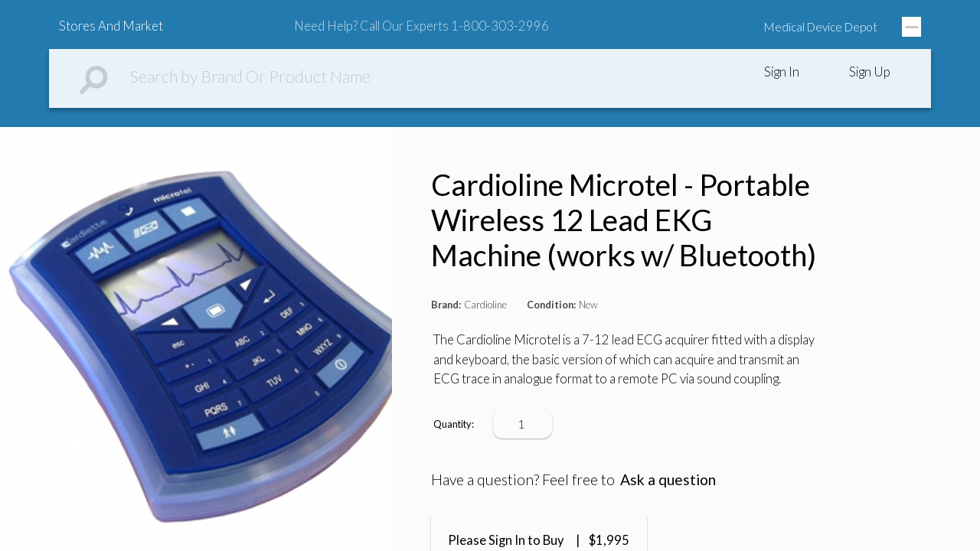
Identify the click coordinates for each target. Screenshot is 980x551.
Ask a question (668, 479)
